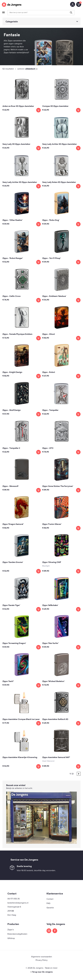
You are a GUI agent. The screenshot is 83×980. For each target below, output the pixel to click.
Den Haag (12, 915)
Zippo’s (11, 930)
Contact (50, 899)
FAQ (48, 903)
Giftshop (11, 938)
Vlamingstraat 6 (14, 907)
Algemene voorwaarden (42, 957)
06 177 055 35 (14, 899)
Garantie (50, 908)
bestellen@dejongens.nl (18, 903)
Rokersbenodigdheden (17, 934)
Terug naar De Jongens (42, 972)
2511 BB (11, 911)
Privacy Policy (42, 960)
